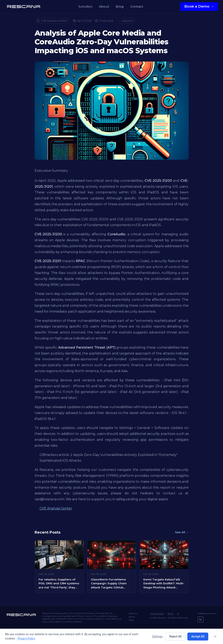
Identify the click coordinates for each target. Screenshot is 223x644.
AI (178, 613)
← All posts (126, 21)
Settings (157, 636)
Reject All (175, 636)
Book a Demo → (199, 6)
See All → (182, 532)
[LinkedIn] (200, 619)
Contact (137, 6)
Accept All (198, 636)
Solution (85, 6)
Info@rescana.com (207, 613)
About (104, 6)
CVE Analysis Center (52, 21)
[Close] (215, 636)
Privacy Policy (157, 613)
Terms (170, 613)
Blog (120, 6)
